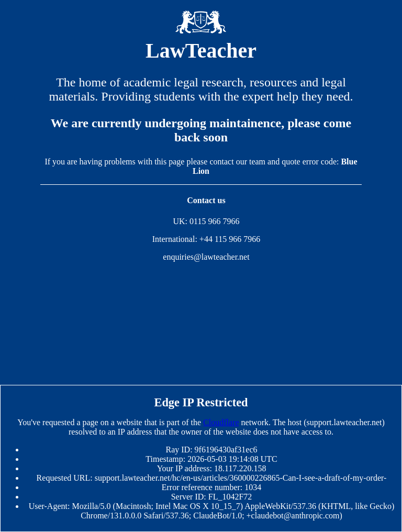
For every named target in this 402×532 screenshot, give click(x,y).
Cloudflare (221, 422)
